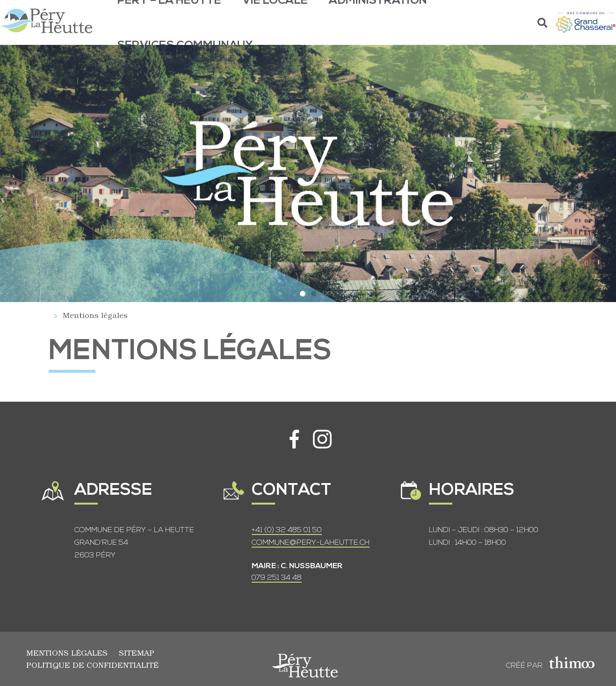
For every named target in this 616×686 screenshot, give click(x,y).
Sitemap (137, 653)
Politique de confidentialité (92, 665)
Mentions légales (67, 653)
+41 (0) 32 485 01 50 (287, 530)
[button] (543, 23)
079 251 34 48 (277, 578)
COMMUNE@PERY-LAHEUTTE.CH (311, 543)
